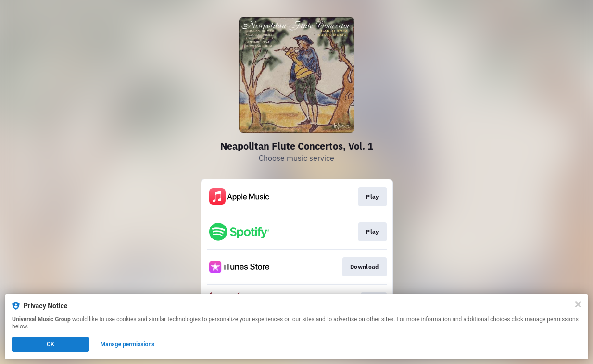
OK (50, 344)
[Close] (578, 304)
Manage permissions (128, 344)
